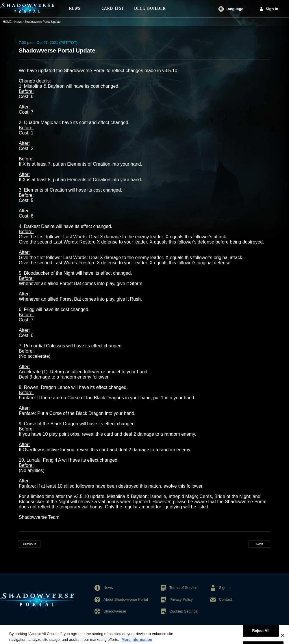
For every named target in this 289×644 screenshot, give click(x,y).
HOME (7, 22)
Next (259, 544)
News (18, 22)
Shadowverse (115, 611)
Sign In (272, 9)
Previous (30, 544)
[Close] (283, 637)
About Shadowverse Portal (126, 599)
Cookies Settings (184, 611)
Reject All (261, 632)
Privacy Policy (181, 599)
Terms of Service (183, 588)
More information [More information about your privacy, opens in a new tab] (137, 641)
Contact (226, 599)
